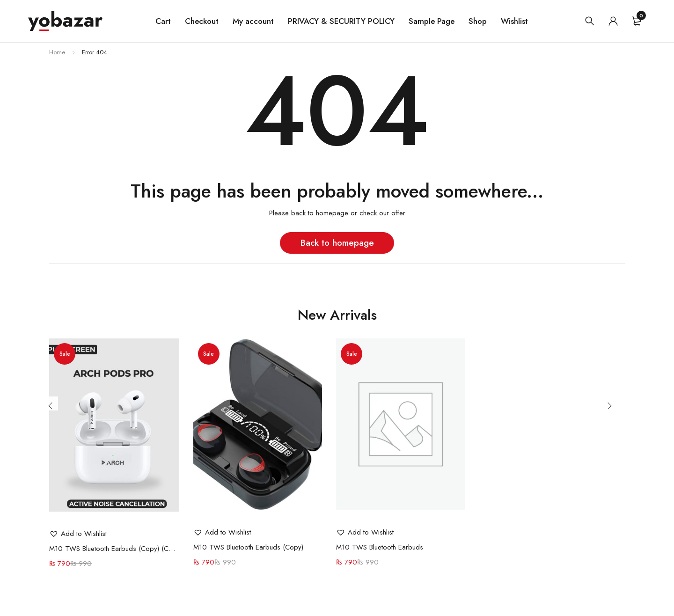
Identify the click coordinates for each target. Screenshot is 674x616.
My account (253, 21)
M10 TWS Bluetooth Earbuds (380, 547)
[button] (78, 534)
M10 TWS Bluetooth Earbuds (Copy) (248, 547)
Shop (478, 21)
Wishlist (514, 21)
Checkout (202, 21)
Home (57, 52)
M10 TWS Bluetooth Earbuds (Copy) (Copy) (114, 549)
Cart (163, 21)
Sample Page (432, 21)
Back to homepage (337, 243)
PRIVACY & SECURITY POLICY (341, 21)
